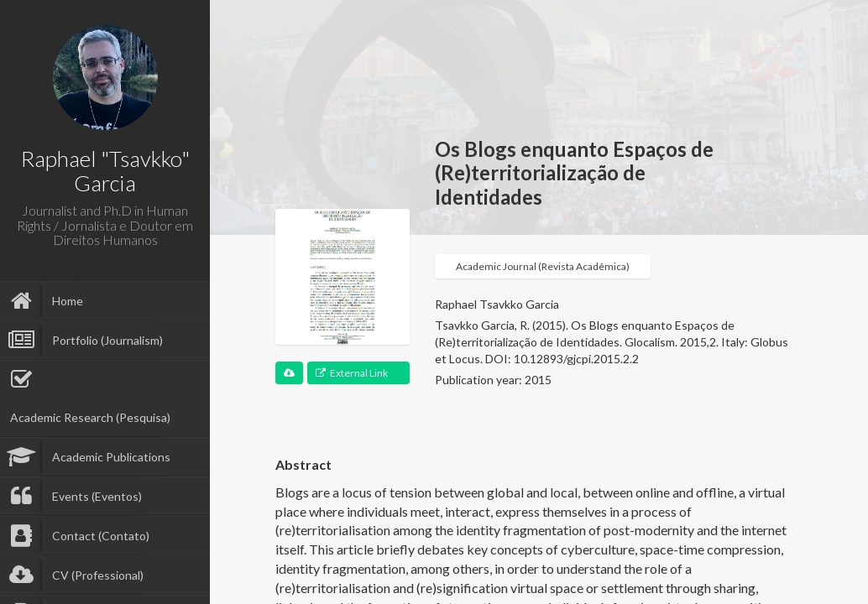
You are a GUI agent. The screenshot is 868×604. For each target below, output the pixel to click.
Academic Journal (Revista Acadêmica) (543, 266)
